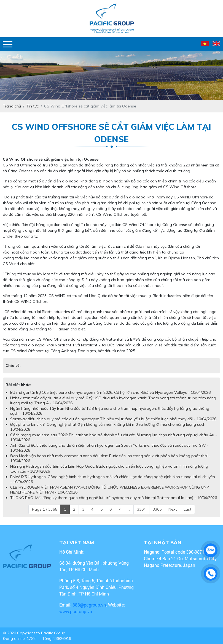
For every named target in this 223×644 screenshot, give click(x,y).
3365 (157, 509)
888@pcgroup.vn (89, 605)
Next (173, 509)
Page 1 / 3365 (45, 509)
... (129, 509)
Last (187, 509)
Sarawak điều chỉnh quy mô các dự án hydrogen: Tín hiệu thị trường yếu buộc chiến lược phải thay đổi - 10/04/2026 (113, 419)
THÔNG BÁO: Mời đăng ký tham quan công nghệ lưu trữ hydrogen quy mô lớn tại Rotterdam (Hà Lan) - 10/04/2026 (114, 498)
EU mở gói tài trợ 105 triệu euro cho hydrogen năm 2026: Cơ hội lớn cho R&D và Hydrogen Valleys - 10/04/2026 (110, 392)
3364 (141, 509)
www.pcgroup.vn (76, 611)
